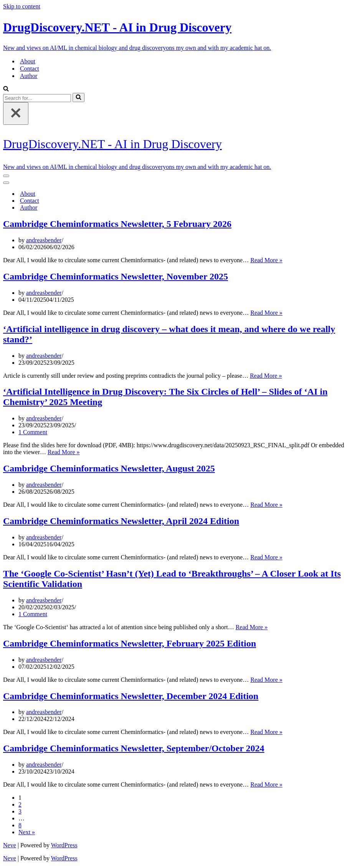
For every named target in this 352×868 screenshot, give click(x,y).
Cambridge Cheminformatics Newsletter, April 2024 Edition (121, 521)
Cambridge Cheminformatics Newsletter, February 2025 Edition (130, 643)
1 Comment (33, 432)
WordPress (64, 845)
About (28, 61)
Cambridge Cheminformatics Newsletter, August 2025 (109, 468)
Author (29, 76)
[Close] (16, 113)
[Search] (6, 89)
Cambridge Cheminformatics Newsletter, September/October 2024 (134, 748)
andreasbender (44, 240)
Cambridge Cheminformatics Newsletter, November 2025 (116, 276)
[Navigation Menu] (6, 176)
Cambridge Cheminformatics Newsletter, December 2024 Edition (131, 696)
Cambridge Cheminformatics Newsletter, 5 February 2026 (117, 224)
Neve (10, 845)
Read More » (266, 260)
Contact (30, 69)
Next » (27, 832)
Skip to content (22, 6)
